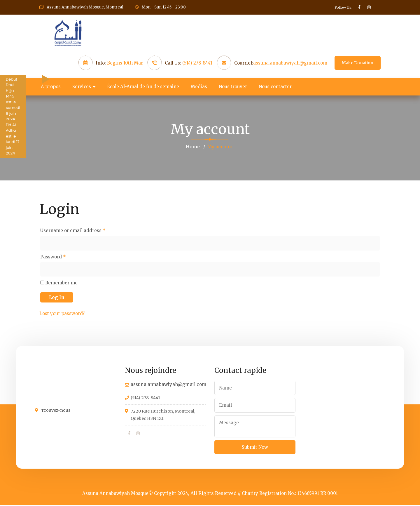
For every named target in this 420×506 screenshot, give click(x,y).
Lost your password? (62, 314)
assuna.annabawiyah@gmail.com (290, 63)
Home (193, 147)
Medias (199, 87)
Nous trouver (233, 87)
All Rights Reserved (213, 494)
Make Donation (358, 63)
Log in (57, 298)
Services (82, 87)
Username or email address (73, 230)
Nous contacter (275, 87)
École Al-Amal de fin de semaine (143, 87)
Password (53, 257)
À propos (51, 87)
